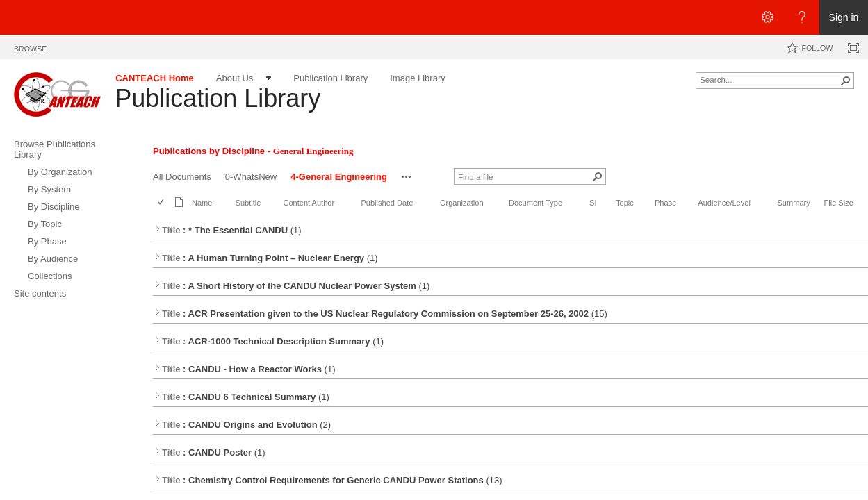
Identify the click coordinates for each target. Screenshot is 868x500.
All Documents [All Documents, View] (182, 177)
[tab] (30, 46)
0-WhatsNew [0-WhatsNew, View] (251, 177)
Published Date (387, 203)
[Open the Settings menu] (767, 17)
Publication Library (218, 98)
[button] (846, 81)
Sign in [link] (844, 17)
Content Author (309, 203)
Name (202, 203)
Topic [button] (625, 203)
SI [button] (593, 203)
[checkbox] (162, 203)
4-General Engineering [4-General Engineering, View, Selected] (339, 177)
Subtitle (248, 203)
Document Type (535, 203)
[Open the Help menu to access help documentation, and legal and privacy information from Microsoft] (802, 17)
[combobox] (769, 79)
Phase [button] (665, 203)
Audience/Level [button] (724, 203)
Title (167, 230)
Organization (462, 203)
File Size (838, 203)
